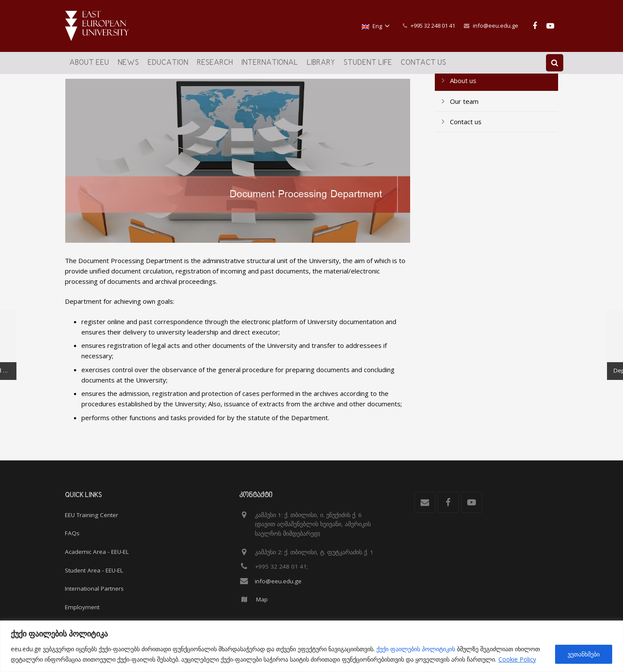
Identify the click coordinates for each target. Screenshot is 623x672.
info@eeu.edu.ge (496, 26)
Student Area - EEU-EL (94, 570)
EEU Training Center (92, 515)
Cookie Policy (517, 659)
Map (262, 599)
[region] (311, 646)
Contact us (466, 152)
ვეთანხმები (584, 654)
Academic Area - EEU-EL (97, 552)
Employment (82, 607)
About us (463, 111)
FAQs (72, 533)
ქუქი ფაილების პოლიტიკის (416, 649)
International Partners (94, 588)
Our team (464, 131)
